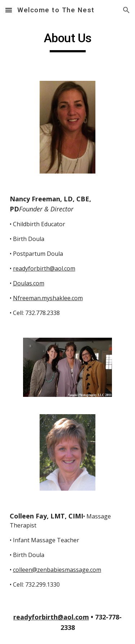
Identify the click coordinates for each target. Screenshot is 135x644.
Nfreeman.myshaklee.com (48, 298)
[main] (68, 41)
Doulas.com (29, 283)
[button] (9, 10)
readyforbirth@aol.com (44, 268)
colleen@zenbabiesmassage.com (57, 570)
